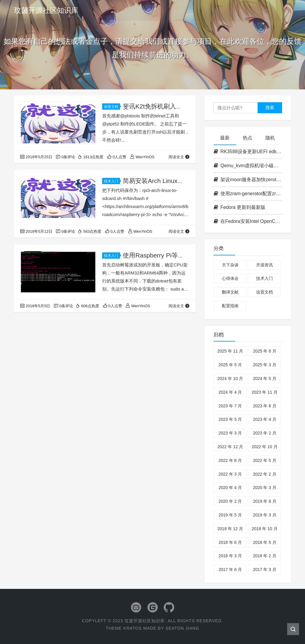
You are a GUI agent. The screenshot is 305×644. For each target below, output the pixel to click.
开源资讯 (264, 265)
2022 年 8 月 (230, 460)
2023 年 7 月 (230, 406)
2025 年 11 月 (230, 351)
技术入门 (112, 181)
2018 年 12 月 (230, 529)
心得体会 (230, 278)
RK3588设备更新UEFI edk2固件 (248, 152)
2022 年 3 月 (230, 474)
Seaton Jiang (182, 628)
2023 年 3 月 (230, 433)
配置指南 (230, 306)
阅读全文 (179, 157)
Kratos (133, 628)
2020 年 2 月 (230, 501)
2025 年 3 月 (265, 365)
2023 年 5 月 (230, 419)
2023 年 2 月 (265, 433)
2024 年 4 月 (230, 392)
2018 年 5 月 (265, 542)
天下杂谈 (230, 265)
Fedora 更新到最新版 (239, 207)
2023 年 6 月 (265, 406)
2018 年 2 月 (265, 556)
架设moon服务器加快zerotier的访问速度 (248, 180)
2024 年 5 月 (265, 378)
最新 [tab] (225, 138)
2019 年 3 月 (265, 515)
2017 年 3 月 (265, 569)
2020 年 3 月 (265, 488)
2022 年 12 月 (230, 447)
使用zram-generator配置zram (248, 194)
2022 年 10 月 (264, 447)
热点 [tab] (248, 138)
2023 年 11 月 (264, 392)
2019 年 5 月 (230, 515)
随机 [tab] (270, 138)
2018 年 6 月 (230, 542)
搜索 (270, 107)
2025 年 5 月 (230, 365)
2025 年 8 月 (265, 351)
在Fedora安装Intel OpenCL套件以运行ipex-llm (248, 221)
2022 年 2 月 (265, 474)
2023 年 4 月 (265, 419)
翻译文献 (230, 292)
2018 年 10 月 (264, 529)
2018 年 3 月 (230, 556)
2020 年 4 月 (230, 488)
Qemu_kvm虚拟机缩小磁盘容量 (248, 166)
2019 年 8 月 (265, 501)
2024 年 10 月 (230, 378)
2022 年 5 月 (265, 460)
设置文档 (112, 107)
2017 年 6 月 (230, 569)
